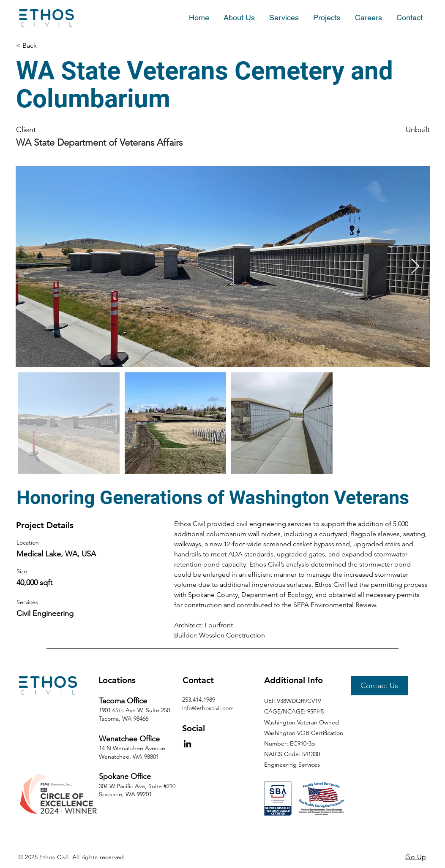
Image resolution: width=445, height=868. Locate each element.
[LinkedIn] (187, 744)
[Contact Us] (379, 686)
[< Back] (59, 46)
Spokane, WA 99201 (125, 794)
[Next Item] (415, 267)
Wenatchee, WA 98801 (129, 757)
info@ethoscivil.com (208, 708)
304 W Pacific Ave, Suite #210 (137, 786)
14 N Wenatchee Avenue (132, 748)
